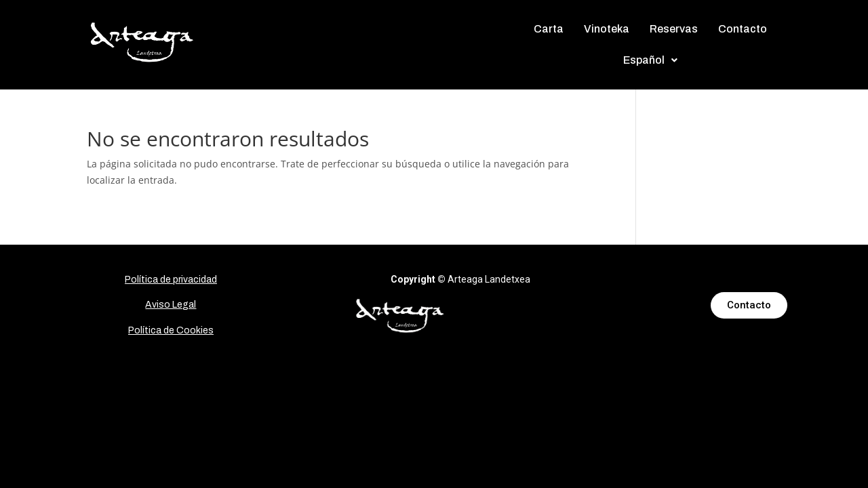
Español (650, 60)
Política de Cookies (171, 330)
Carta (549, 29)
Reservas (674, 29)
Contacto (743, 29)
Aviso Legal (171, 305)
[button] (650, 60)
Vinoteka (607, 29)
